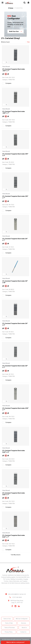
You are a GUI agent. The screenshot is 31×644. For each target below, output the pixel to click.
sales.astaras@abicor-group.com (17, 594)
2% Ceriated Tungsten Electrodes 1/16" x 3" (15, 155)
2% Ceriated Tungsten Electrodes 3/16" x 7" (15, 409)
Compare (7, 83)
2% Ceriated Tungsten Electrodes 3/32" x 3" (14, 451)
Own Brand (6, 67)
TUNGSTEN (19, 8)
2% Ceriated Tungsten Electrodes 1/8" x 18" (15, 282)
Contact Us (23, 632)
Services (24, 623)
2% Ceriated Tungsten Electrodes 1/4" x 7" (15, 239)
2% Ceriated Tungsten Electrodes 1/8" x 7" (15, 367)
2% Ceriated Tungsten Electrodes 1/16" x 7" (15, 197)
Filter (28, 42)
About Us (24, 628)
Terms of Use (7, 619)
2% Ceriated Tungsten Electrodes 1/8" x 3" (15, 324)
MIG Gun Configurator (22, 619)
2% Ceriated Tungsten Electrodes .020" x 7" (14, 70)
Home (11, 8)
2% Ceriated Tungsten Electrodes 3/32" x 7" (14, 494)
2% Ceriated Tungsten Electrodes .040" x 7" (14, 112)
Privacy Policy (9, 632)
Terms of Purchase (10, 628)
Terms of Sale (9, 623)
